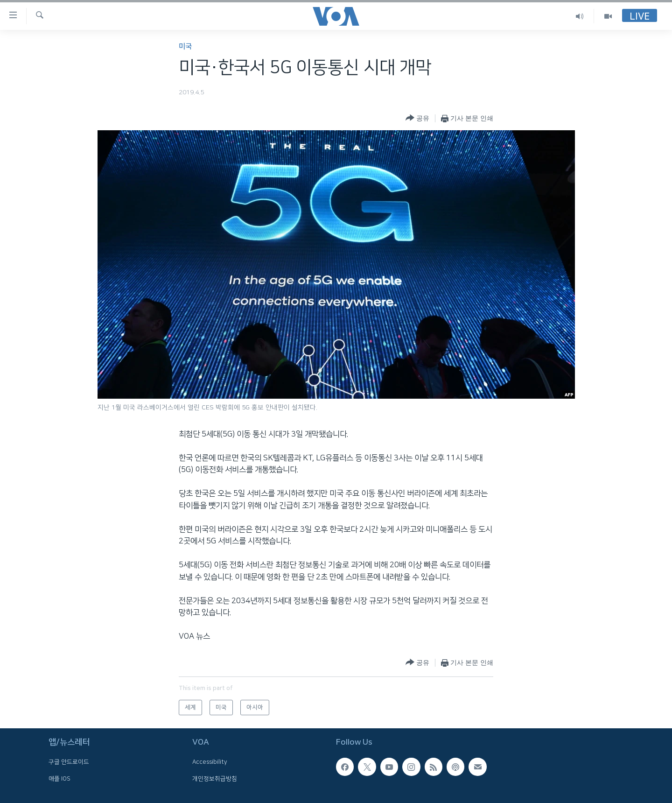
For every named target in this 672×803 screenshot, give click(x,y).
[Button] (417, 118)
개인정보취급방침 (215, 779)
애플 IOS (59, 779)
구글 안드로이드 (69, 762)
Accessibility (210, 762)
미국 (185, 46)
